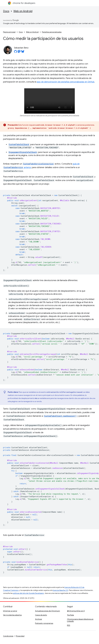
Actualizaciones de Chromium (48, 611)
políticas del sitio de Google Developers (28, 593)
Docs (6, 11)
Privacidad (20, 636)
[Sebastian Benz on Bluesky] (23, 52)
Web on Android (23, 11)
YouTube (70, 615)
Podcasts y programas (44, 623)
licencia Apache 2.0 (61, 590)
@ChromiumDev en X (76, 611)
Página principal (9, 32)
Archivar (39, 619)
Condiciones (8, 636)
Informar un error (10, 611)
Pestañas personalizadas (52, 32)
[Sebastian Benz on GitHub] (15, 52)
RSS (69, 625)
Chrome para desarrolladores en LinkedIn (80, 620)
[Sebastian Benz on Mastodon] (19, 52)
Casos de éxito (41, 615)
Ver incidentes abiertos (12, 615)
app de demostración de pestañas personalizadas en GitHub (66, 82)
